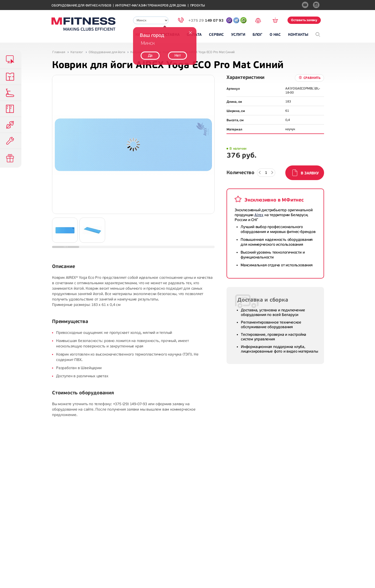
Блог (257, 35)
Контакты (298, 35)
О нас (275, 35)
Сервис (216, 35)
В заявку (310, 173)
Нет (178, 55)
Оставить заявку (304, 20)
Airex (259, 215)
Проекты (198, 6)
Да (150, 55)
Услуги (238, 35)
